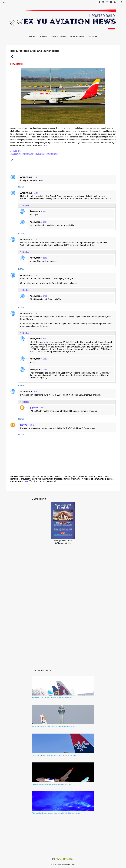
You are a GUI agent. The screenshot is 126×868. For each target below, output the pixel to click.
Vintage (44, 36)
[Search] (121, 2)
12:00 (45, 211)
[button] (12, 57)
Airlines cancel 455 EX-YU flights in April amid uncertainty (52, 697)
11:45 (36, 193)
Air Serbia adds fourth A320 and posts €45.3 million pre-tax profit (54, 755)
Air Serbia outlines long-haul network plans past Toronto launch (54, 726)
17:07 (45, 296)
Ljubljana (16, 154)
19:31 (36, 313)
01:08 (42, 408)
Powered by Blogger (63, 859)
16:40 (32, 425)
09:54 (36, 392)
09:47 (45, 370)
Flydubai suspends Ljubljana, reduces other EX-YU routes (52, 784)
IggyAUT (34, 408)
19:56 (45, 339)
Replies (26, 206)
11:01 (36, 177)
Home (4, 2)
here (45, 145)
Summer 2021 (52, 154)
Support (92, 36)
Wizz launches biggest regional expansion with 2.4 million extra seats (56, 813)
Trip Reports (59, 36)
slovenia (40, 154)
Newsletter (77, 36)
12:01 (36, 239)
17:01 (36, 275)
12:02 (45, 258)
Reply (21, 187)
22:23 (45, 359)
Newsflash (28, 154)
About (32, 36)
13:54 (45, 222)
